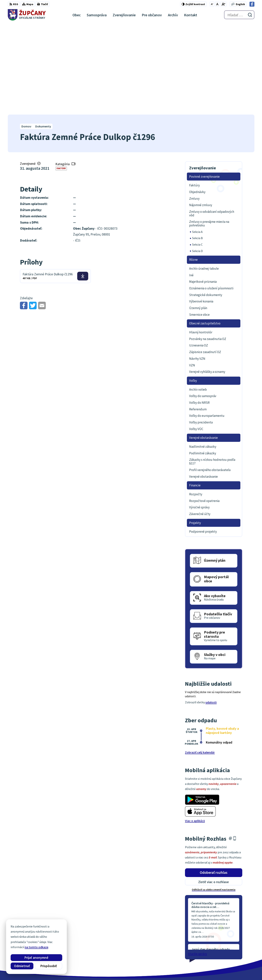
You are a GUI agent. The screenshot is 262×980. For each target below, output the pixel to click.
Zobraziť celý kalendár (200, 661)
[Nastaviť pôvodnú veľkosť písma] (217, 4)
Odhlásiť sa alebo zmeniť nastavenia (214, 799)
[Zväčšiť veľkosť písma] (223, 4)
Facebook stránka (242, 952)
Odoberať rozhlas (214, 781)
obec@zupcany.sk (242, 948)
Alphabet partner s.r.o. (57, 970)
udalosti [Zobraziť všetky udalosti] (211, 611)
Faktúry (61, 77)
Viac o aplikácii (195, 730)
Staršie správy (197, 863)
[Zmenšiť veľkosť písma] (212, 4)
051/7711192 (238, 943)
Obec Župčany (106, 970)
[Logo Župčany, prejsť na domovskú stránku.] (27, 15)
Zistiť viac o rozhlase (214, 791)
